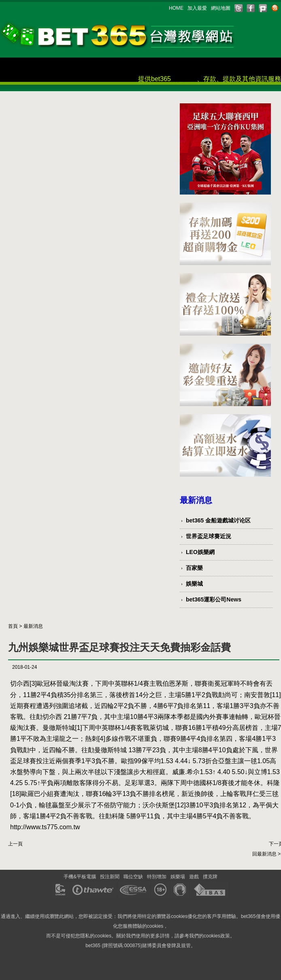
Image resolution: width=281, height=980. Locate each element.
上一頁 (15, 844)
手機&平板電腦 (80, 877)
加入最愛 (197, 8)
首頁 (13, 626)
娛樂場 (178, 877)
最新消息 (33, 626)
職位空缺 (133, 877)
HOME (176, 8)
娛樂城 (194, 584)
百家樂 (194, 568)
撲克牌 (210, 877)
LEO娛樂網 (200, 552)
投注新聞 (110, 877)
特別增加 (157, 877)
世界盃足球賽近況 (209, 536)
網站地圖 (221, 8)
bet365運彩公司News (214, 599)
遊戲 (194, 877)
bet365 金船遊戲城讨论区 (218, 520)
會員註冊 (184, 79)
